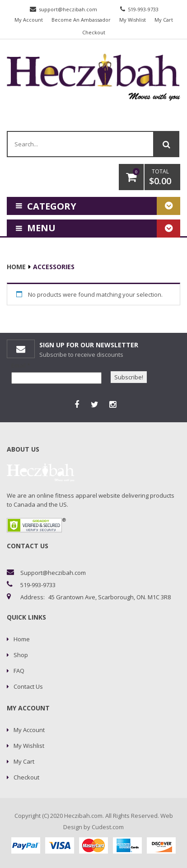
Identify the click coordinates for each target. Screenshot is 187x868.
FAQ (19, 671)
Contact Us (28, 686)
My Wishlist (133, 20)
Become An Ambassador (81, 20)
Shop (21, 655)
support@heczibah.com (68, 9)
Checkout (94, 32)
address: (33, 597)
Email (21, 365)
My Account (29, 20)
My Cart (164, 20)
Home (16, 267)
